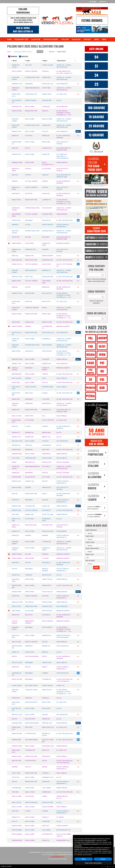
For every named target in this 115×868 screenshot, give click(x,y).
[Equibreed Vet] (96, 181)
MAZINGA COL (16, 445)
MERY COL (15, 256)
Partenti (87, 39)
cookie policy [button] (78, 846)
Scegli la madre (90, 542)
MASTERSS (15, 811)
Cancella (40, 52)
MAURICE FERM (17, 592)
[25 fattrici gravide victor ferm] (96, 126)
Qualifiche (76, 39)
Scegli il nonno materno (92, 548)
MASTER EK (15, 563)
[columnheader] (9, 61)
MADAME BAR (16, 449)
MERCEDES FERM (17, 359)
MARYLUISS (15, 667)
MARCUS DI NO (17, 131)
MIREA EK (15, 287)
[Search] (103, 275)
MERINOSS (15, 225)
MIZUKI (14, 462)
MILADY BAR (16, 382)
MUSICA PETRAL (17, 111)
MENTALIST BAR (17, 277)
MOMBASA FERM (17, 162)
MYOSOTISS (16, 596)
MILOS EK (15, 426)
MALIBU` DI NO (17, 364)
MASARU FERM (16, 506)
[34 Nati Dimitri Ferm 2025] (96, 75)
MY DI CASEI (16, 458)
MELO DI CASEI (16, 378)
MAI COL (15, 719)
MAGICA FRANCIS (17, 326)
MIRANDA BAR (16, 740)
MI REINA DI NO (17, 107)
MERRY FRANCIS (17, 554)
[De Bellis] (96, 432)
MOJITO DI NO (16, 606)
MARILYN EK (16, 615)
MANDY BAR (16, 399)
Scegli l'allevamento (91, 530)
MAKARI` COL (16, 531)
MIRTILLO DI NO (17, 714)
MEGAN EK (15, 136)
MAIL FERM (15, 514)
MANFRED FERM (17, 723)
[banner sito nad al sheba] (96, 442)
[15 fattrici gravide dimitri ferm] (96, 135)
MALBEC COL (16, 575)
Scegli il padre (90, 536)
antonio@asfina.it (58, 857)
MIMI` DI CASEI (16, 642)
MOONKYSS (15, 500)
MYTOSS (15, 569)
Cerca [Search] (96, 568)
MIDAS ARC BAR (17, 733)
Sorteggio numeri (51, 39)
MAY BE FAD (16, 237)
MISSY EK (15, 494)
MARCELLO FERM (17, 602)
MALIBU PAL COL (17, 264)
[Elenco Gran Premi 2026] (96, 230)
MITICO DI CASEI (17, 662)
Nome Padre (62, 52)
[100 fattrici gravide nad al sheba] (96, 108)
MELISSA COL (16, 698)
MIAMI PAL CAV (17, 154)
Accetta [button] (103, 859)
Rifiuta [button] (84, 859)
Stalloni (65, 39)
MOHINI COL (16, 432)
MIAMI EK (15, 181)
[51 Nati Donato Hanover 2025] (96, 66)
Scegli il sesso (90, 554)
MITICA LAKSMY (17, 71)
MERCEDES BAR (17, 374)
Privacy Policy (53, 859)
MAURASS (15, 767)
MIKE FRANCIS (16, 611)
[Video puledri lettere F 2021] (96, 193)
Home (9, 39)
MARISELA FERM (17, 746)
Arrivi (97, 39)
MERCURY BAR (16, 510)
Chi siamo (93, 2)
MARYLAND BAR (17, 260)
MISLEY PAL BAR (17, 679)
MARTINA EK (16, 193)
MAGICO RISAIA (17, 487)
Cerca (9, 52)
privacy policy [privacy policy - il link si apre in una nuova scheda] (91, 840)
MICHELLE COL (16, 437)
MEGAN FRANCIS (17, 558)
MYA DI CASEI (16, 773)
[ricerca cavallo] (94, 275)
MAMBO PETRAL (17, 293)
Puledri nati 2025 (21, 39)
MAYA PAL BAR (16, 761)
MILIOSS (14, 782)
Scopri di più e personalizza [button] (93, 863)
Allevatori (36, 39)
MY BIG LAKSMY (17, 685)
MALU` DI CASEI (17, 416)
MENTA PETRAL (17, 314)
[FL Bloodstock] (96, 147)
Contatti (103, 2)
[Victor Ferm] (96, 84)
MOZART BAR (16, 220)
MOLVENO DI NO (17, 441)
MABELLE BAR (16, 281)
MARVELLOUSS (16, 481)
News (104, 39)
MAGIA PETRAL (17, 200)
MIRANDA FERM (17, 454)
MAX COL (15, 821)
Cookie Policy (62, 859)
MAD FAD (15, 175)
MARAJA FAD (16, 410)
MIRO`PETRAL (16, 351)
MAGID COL (15, 652)
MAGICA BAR (16, 322)
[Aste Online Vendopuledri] (96, 49)
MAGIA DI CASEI (17, 756)
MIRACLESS (15, 535)
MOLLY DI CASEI (17, 807)
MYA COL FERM (17, 796)
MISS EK (14, 656)
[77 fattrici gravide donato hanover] (96, 117)
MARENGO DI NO (17, 84)
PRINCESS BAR (16, 477)
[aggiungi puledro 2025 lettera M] (96, 212)
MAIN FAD (15, 148)
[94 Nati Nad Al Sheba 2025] (96, 57)
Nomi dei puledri (90, 560)
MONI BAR (15, 792)
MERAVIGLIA (16, 473)
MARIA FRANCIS (17, 243)
